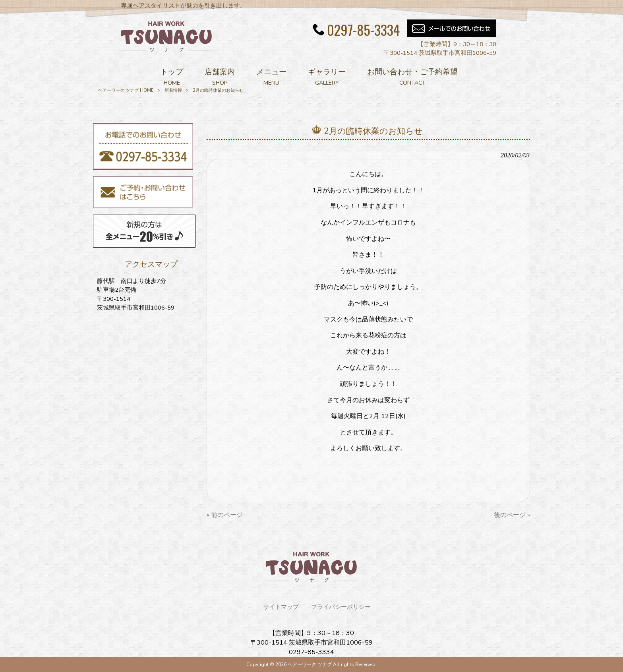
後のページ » (512, 515)
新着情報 (173, 90)
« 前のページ (225, 515)
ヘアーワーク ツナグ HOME (126, 90)
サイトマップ (281, 607)
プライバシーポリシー (341, 607)
